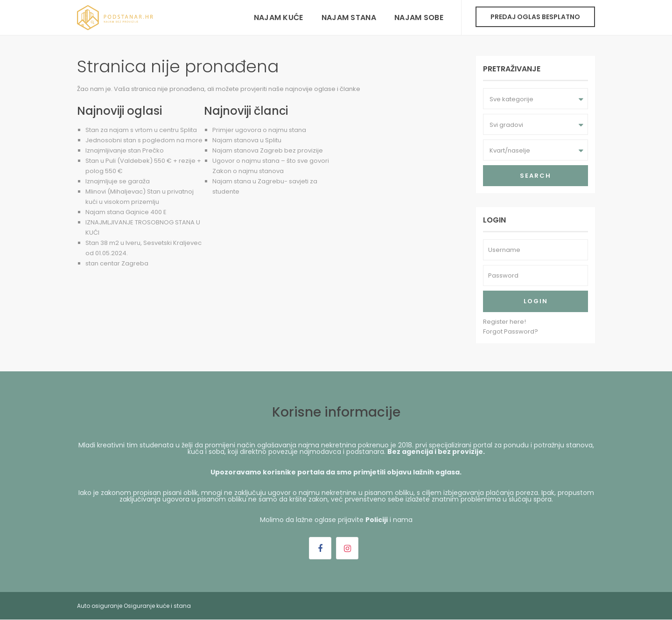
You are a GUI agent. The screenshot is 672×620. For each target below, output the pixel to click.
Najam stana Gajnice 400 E (126, 212)
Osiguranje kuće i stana (157, 606)
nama (403, 520)
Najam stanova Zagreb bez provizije (268, 150)
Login (536, 301)
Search (535, 176)
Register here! (504, 322)
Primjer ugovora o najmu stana (259, 130)
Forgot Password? (511, 331)
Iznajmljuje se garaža (118, 181)
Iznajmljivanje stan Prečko (125, 150)
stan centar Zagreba (117, 263)
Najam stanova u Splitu (247, 140)
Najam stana (349, 17)
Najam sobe (419, 17)
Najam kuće (279, 17)
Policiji (377, 520)
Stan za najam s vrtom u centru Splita (141, 130)
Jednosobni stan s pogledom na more (144, 140)
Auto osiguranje (100, 606)
